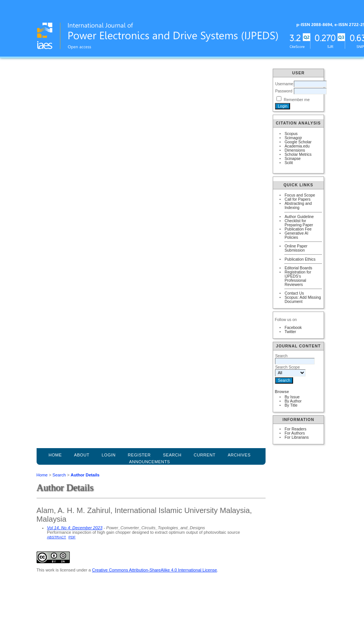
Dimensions (295, 150)
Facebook (293, 328)
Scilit (289, 163)
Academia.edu (297, 146)
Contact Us (294, 293)
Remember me (297, 100)
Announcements (150, 462)
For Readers (295, 429)
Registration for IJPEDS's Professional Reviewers (298, 278)
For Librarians (296, 437)
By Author (293, 401)
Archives (239, 455)
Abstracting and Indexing (298, 206)
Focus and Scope (300, 195)
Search (59, 475)
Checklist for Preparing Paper (299, 223)
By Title (291, 405)
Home (55, 455)
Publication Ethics (300, 259)
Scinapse (293, 159)
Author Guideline (299, 217)
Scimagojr (293, 138)
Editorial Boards (298, 268)
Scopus (291, 134)
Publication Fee (298, 229)
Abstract (57, 537)
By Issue (292, 397)
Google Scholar (298, 142)
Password (284, 91)
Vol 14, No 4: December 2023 (75, 528)
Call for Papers (297, 199)
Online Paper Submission (296, 248)
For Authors (295, 433)
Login (108, 455)
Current (205, 455)
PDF (72, 537)
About (82, 455)
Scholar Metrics (298, 154)
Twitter (290, 332)
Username (284, 84)
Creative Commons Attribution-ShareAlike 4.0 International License (154, 570)
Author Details (85, 475)
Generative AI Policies (296, 235)
